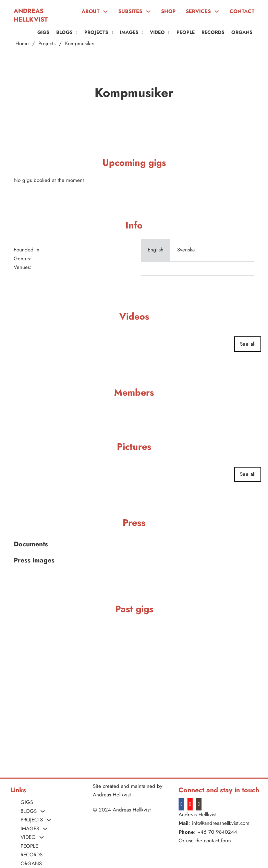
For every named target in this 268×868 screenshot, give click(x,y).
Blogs (64, 32)
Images (129, 32)
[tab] (156, 250)
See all (248, 344)
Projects (47, 44)
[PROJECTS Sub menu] (112, 33)
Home (22, 44)
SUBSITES (130, 11)
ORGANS (242, 32)
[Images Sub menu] (143, 33)
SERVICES (198, 11)
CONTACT (242, 11)
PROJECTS (96, 32)
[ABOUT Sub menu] (105, 11)
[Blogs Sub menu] (77, 33)
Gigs (43, 32)
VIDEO (157, 32)
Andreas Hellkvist (31, 15)
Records (213, 32)
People (186, 32)
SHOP (168, 11)
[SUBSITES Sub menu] (148, 11)
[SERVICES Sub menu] (217, 11)
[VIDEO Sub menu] (169, 33)
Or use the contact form (205, 841)
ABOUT (90, 11)
